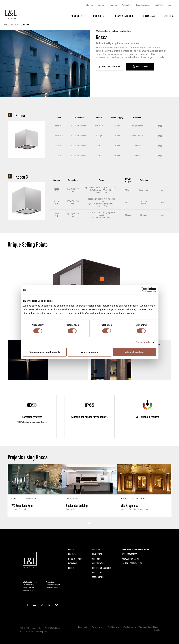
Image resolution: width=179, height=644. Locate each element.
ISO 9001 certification (132, 563)
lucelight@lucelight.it (54, 588)
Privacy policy (98, 627)
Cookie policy (114, 627)
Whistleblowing (130, 627)
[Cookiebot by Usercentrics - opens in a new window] (143, 290)
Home (6, 25)
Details (159, 126)
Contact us (159, 5)
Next (97, 523)
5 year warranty (130, 554)
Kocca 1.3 (58, 146)
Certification (126, 5)
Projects (99, 16)
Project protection (131, 559)
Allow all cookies (134, 352)
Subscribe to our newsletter (135, 550)
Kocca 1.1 (58, 126)
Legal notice (84, 627)
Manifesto (102, 5)
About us (89, 5)
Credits (157, 630)
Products (76, 16)
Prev (82, 523)
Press (71, 568)
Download (149, 16)
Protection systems (143, 5)
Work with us (98, 577)
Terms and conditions (149, 627)
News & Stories (124, 16)
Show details (143, 342)
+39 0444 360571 (53, 585)
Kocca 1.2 (58, 136)
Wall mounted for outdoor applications (113, 31)
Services (114, 5)
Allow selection (89, 352)
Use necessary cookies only (45, 352)
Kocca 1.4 (58, 156)
